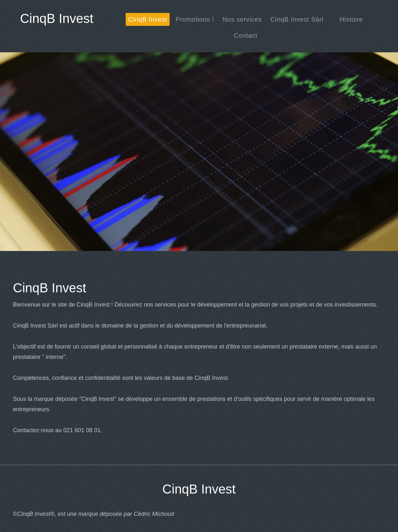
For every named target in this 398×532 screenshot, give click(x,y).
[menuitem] (148, 19)
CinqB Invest (57, 18)
